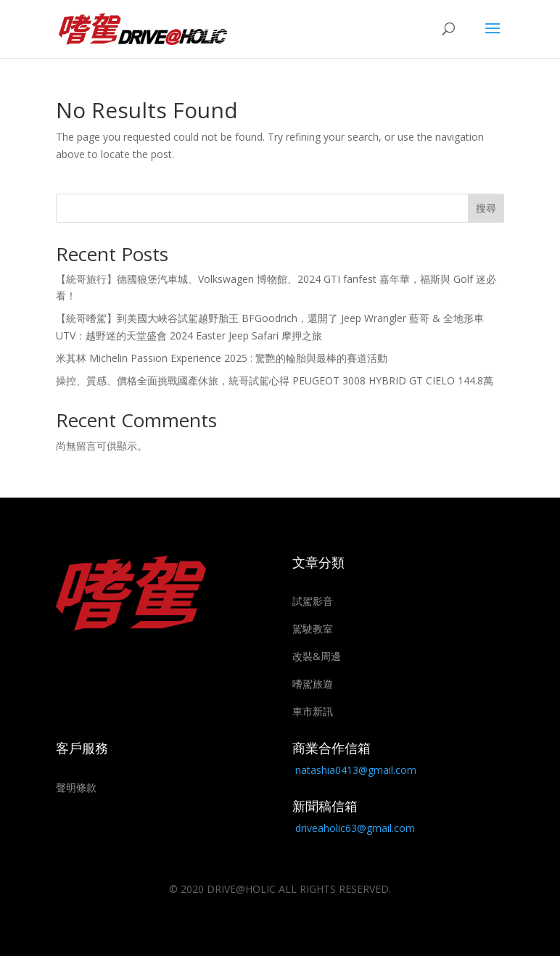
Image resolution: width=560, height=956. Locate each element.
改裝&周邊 (317, 656)
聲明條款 (76, 787)
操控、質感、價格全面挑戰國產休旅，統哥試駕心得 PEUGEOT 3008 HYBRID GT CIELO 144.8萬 (275, 380)
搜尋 (486, 208)
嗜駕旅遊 (313, 684)
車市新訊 (313, 711)
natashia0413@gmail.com (356, 770)
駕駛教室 (313, 629)
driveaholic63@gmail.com (355, 828)
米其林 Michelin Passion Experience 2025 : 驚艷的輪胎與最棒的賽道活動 (222, 358)
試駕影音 (313, 601)
